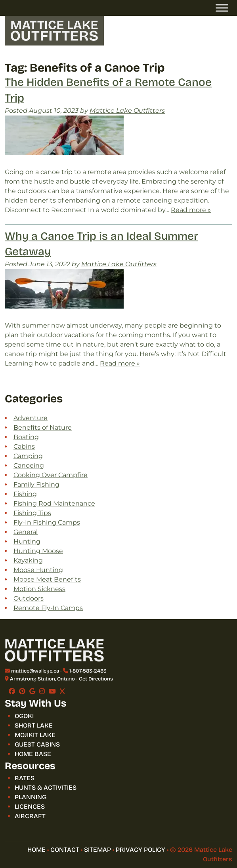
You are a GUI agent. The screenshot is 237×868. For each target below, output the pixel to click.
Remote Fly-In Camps (48, 608)
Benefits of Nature (43, 427)
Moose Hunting (38, 570)
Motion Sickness (39, 589)
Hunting (27, 541)
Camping (28, 456)
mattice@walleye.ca (35, 671)
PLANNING (31, 797)
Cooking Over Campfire (51, 475)
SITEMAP (97, 850)
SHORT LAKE (34, 725)
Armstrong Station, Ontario (42, 679)
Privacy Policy (140, 850)
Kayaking (28, 560)
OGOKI (24, 716)
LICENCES (30, 806)
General (26, 532)
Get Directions (96, 679)
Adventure (31, 418)
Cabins (24, 446)
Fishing (25, 494)
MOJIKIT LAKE (35, 735)
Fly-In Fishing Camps (47, 522)
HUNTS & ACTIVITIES (46, 787)
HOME (36, 850)
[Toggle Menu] (222, 8)
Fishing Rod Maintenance (54, 503)
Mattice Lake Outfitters (127, 111)
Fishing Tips (32, 513)
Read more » (191, 210)
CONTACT (65, 850)
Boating (26, 437)
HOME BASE (33, 754)
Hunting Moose (38, 551)
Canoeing (29, 465)
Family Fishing (36, 484)
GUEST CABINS (37, 744)
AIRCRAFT (30, 816)
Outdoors (29, 598)
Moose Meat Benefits (47, 579)
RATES (25, 778)
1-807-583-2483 (88, 671)
